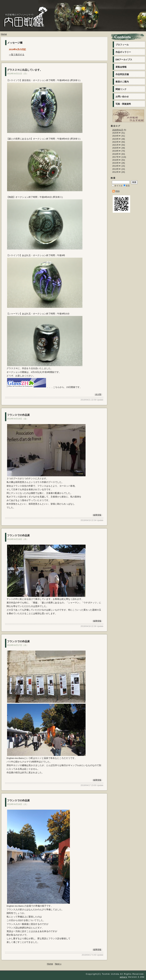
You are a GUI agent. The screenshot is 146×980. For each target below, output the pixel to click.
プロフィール (122, 45)
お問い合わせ (122, 97)
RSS (117, 191)
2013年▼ (116, 169)
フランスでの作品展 (18, 415)
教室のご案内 (122, 82)
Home (4, 34)
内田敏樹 (24, 23)
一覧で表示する (17, 55)
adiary (123, 977)
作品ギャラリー (123, 52)
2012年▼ (116, 172)
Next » (58, 964)
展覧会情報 (121, 67)
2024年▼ (116, 136)
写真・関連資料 (123, 104)
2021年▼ (116, 145)
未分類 (98, 394)
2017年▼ (116, 157)
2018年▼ (116, 154)
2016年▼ (116, 160)
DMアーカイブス (124, 60)
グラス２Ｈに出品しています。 (25, 70)
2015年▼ (116, 163)
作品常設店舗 (122, 74)
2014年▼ (116, 166)
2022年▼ (116, 142)
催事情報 (97, 515)
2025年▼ (116, 133)
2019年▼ (116, 151)
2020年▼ (116, 148)
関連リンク (121, 89)
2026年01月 (118, 130)
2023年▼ (116, 139)
